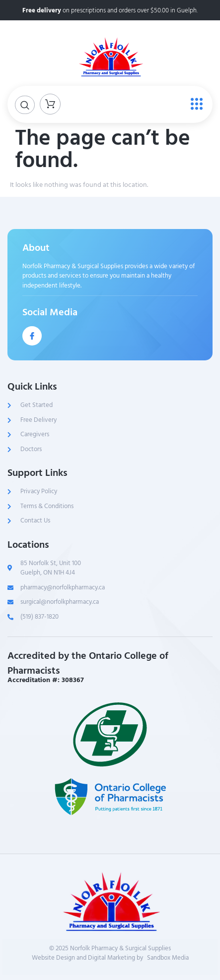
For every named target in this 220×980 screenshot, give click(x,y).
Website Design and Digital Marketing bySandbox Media (110, 958)
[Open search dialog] (25, 105)
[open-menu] (194, 104)
